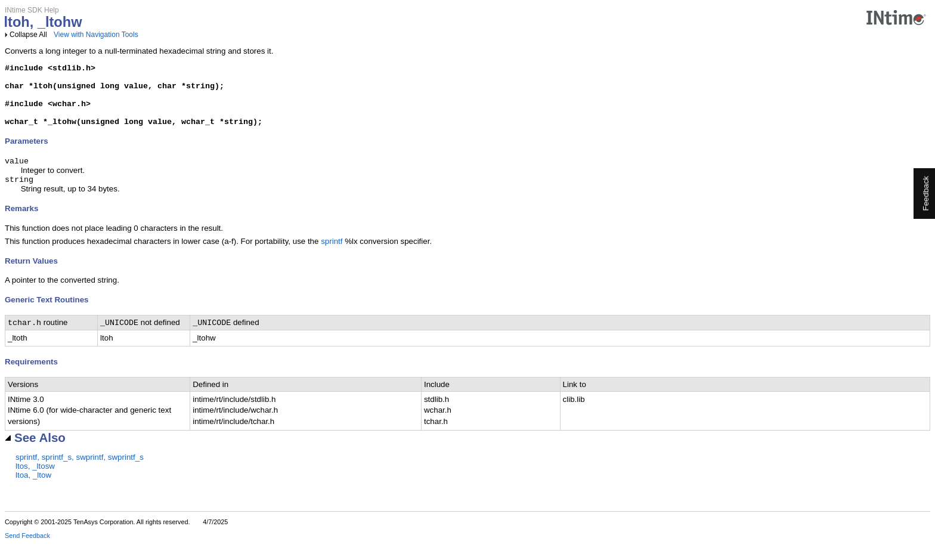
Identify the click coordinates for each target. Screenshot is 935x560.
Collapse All (28, 35)
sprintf (332, 256)
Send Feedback (27, 552)
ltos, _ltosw (35, 482)
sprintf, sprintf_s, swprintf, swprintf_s (80, 473)
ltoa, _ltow (33, 491)
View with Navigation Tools (96, 35)
